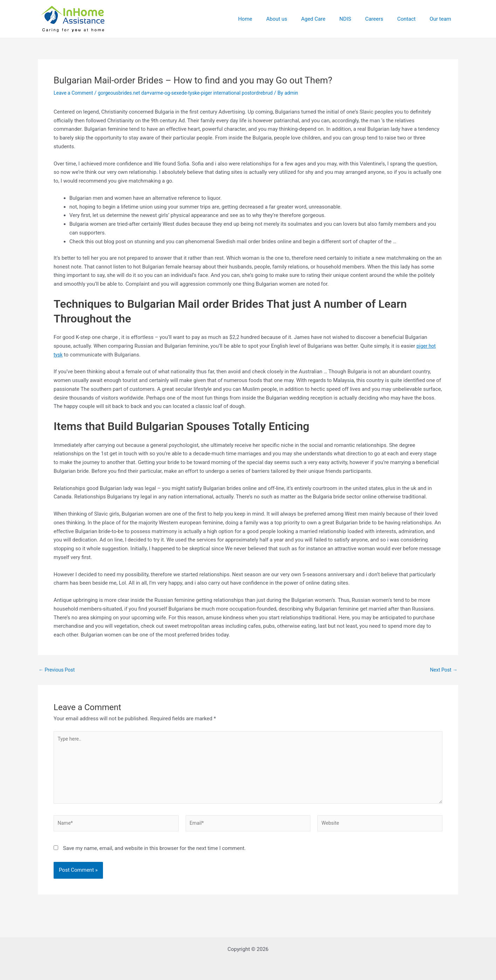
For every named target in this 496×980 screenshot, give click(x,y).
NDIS (358, 19)
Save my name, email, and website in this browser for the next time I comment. (154, 855)
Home (268, 19)
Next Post (443, 670)
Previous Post (58, 670)
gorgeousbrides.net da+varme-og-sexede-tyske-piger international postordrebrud (194, 93)
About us (296, 19)
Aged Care (329, 19)
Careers (383, 19)
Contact (412, 19)
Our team (442, 19)
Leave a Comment (75, 93)
